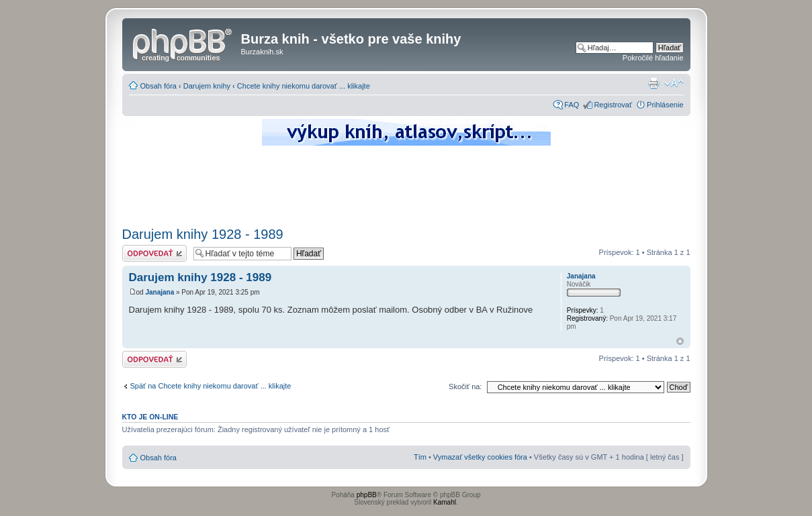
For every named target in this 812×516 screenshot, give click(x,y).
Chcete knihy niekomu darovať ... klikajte (304, 86)
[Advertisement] (406, 185)
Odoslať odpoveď (154, 253)
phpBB (367, 495)
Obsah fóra (159, 86)
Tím (420, 457)
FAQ (572, 105)
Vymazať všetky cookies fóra (480, 457)
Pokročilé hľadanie (653, 58)
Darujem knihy (207, 86)
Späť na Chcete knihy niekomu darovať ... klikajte (211, 386)
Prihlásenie (665, 105)
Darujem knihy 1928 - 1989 (203, 234)
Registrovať (613, 105)
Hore (680, 341)
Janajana (160, 292)
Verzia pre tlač (653, 83)
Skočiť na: (465, 386)
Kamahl (445, 502)
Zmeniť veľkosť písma (674, 83)
